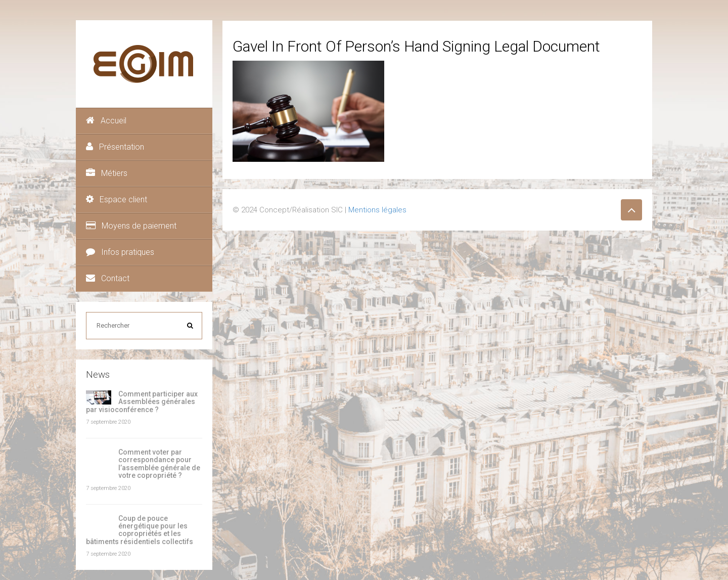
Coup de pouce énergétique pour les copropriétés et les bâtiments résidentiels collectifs (140, 530)
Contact (108, 278)
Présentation (115, 147)
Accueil (106, 121)
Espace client (117, 199)
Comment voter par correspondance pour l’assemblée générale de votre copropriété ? (159, 464)
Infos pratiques (120, 252)
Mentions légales (377, 210)
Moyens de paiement (131, 226)
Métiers (107, 173)
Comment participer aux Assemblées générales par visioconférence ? (142, 402)
